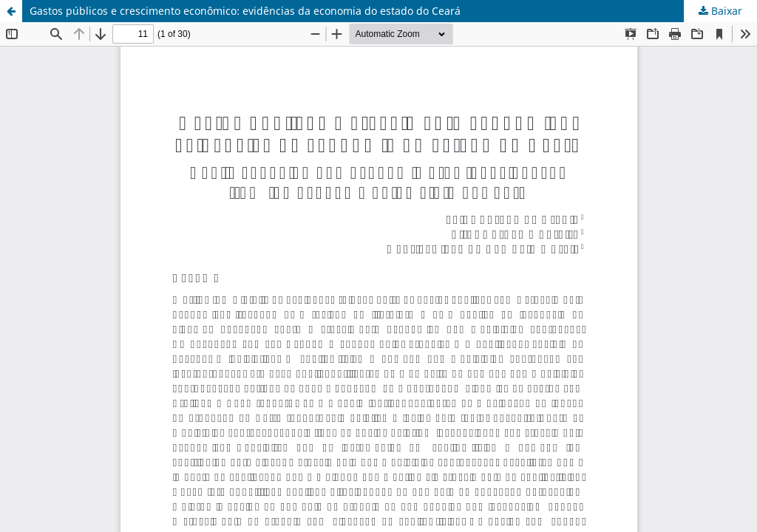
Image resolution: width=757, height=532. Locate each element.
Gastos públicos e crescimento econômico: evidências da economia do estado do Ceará (245, 11)
